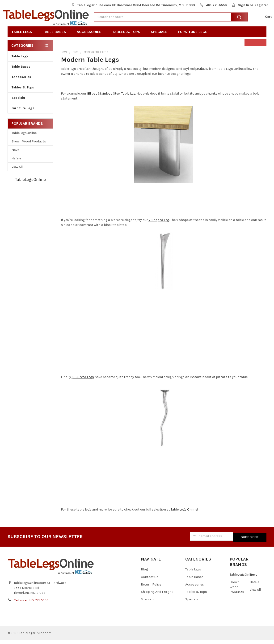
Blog (144, 574)
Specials (161, 37)
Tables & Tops (128, 37)
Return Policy (151, 589)
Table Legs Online (184, 515)
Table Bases (56, 37)
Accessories (91, 37)
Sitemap (147, 604)
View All (17, 172)
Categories (22, 51)
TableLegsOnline (24, 138)
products (202, 74)
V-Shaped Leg (159, 225)
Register (261, 5)
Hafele (16, 164)
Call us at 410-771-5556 (31, 605)
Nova (15, 155)
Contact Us (150, 581)
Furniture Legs (194, 37)
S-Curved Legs (83, 382)
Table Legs (23, 37)
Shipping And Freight (157, 596)
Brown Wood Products (29, 147)
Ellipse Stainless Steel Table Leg (111, 99)
